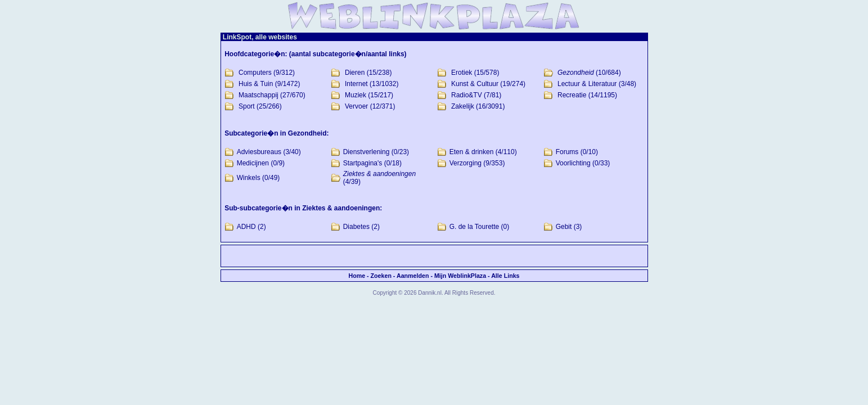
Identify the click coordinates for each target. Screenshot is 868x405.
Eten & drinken (472, 152)
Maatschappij (258, 95)
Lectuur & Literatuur (587, 84)
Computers (255, 73)
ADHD (246, 227)
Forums (567, 152)
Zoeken (381, 276)
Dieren (355, 73)
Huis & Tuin (256, 84)
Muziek (356, 95)
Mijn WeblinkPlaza (460, 276)
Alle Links (505, 276)
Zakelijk (463, 106)
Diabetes (356, 227)
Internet (356, 84)
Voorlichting (573, 163)
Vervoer (356, 106)
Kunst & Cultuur (475, 84)
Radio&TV (467, 95)
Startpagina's (363, 163)
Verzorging (466, 163)
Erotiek (462, 73)
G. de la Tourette (475, 227)
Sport (247, 106)
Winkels (249, 178)
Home (357, 276)
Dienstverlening (366, 152)
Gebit (564, 227)
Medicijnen (253, 163)
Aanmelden (413, 276)
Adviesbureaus (259, 152)
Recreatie (572, 95)
